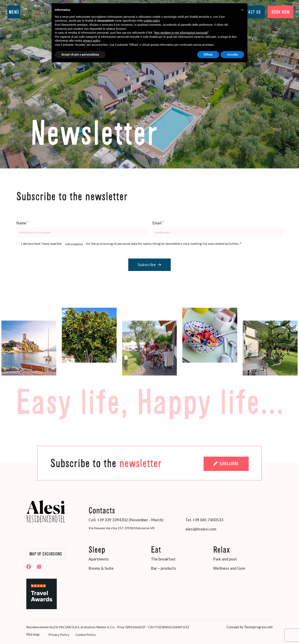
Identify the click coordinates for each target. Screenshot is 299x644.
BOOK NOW (278, 12)
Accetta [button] (232, 55)
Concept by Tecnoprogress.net (250, 627)
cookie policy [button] (152, 21)
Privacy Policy (58, 635)
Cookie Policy (85, 635)
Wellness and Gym (229, 569)
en (37, 12)
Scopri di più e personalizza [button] (80, 55)
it (28, 12)
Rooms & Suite (101, 569)
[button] (242, 10)
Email (158, 223)
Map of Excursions (47, 554)
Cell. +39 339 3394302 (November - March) (126, 520)
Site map (33, 635)
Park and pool (225, 560)
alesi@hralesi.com (201, 530)
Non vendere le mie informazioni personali (181, 33)
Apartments (99, 560)
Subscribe (149, 265)
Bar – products (163, 569)
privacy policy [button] (92, 41)
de (47, 12)
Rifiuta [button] (208, 55)
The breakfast (163, 560)
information (74, 244)
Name (23, 223)
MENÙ (14, 12)
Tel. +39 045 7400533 (204, 520)
